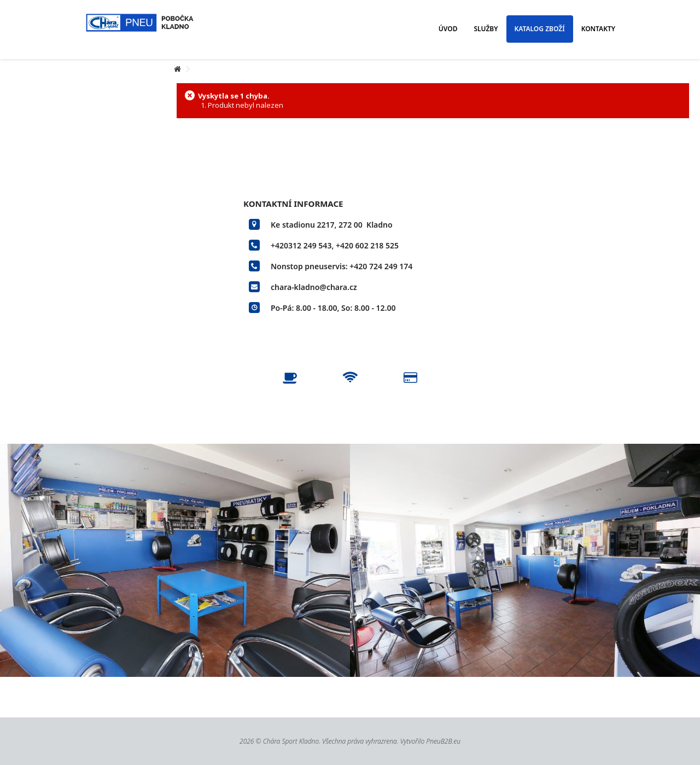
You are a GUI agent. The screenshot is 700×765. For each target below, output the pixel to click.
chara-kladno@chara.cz (314, 287)
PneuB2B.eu (443, 741)
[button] (448, 29)
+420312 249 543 (301, 245)
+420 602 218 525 (367, 245)
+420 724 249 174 (381, 266)
